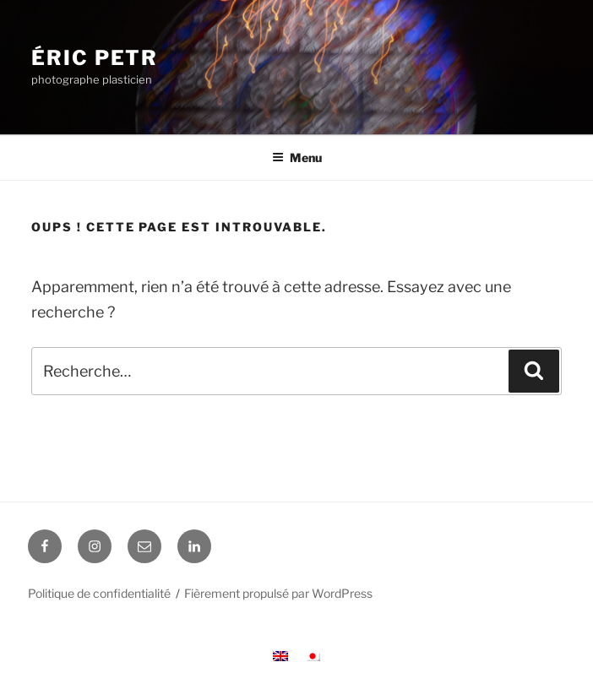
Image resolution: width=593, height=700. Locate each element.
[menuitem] (280, 656)
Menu (297, 157)
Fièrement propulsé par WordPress (278, 593)
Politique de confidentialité (99, 593)
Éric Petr (95, 58)
